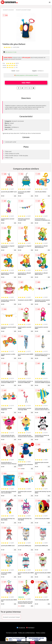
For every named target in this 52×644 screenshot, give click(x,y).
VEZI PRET (26, 83)
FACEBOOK (21, 628)
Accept (33, 643)
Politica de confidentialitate (27, 633)
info (15, 196)
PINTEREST (30, 628)
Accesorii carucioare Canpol (23, 10)
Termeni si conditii (12, 633)
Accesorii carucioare (8, 10)
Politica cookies (41, 633)
